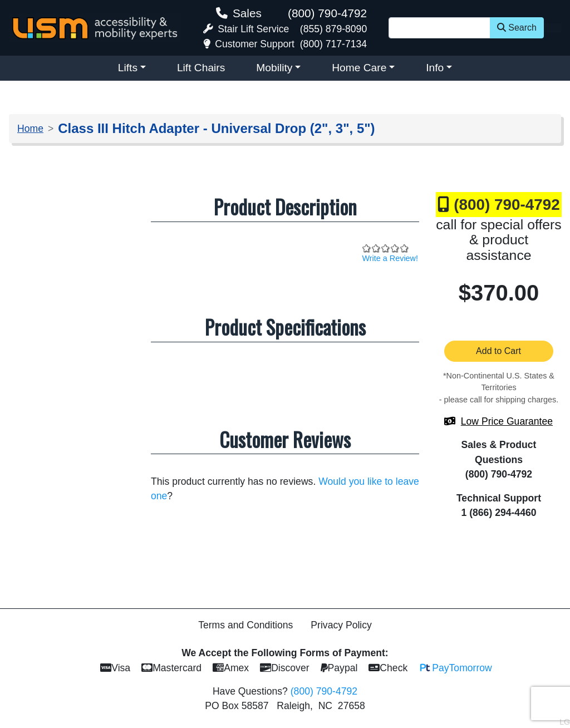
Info (435, 68)
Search (517, 28)
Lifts (128, 68)
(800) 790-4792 (327, 13)
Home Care (359, 68)
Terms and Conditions (245, 625)
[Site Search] (440, 28)
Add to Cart (499, 351)
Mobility (274, 68)
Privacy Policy (341, 625)
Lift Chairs (201, 68)
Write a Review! (390, 258)
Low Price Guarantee (507, 421)
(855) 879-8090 (333, 29)
